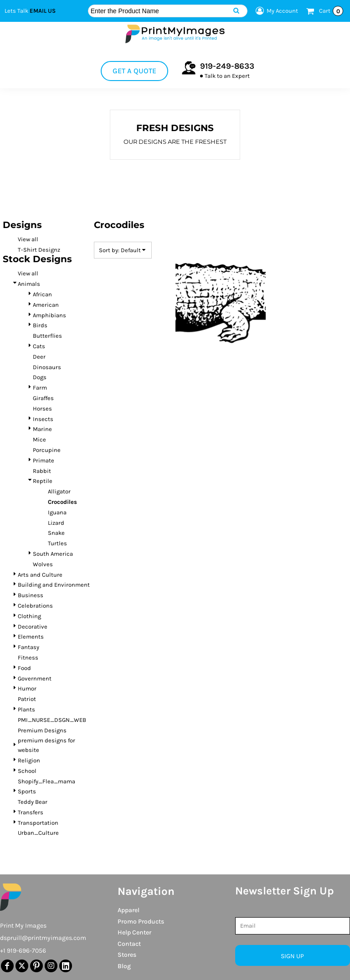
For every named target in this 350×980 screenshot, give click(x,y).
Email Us (43, 11)
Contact (129, 944)
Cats (39, 346)
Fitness (28, 658)
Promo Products (141, 922)
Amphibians (49, 315)
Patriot (27, 699)
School (27, 771)
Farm (40, 388)
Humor (27, 688)
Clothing (29, 616)
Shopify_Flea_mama (46, 781)
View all (28, 239)
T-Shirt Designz (39, 250)
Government (35, 678)
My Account (275, 11)
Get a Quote (134, 71)
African (42, 294)
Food (24, 668)
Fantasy (28, 647)
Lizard (56, 523)
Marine (42, 429)
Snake (56, 533)
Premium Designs (42, 730)
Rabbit (42, 471)
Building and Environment (54, 585)
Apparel (129, 910)
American (46, 305)
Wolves (43, 564)
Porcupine (47, 450)
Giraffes (43, 398)
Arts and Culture (40, 575)
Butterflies (47, 336)
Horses (42, 409)
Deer (39, 357)
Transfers (31, 812)
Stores (127, 955)
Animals (29, 284)
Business (31, 595)
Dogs (40, 377)
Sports (27, 791)
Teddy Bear (33, 802)
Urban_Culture (38, 833)
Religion (29, 760)
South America (53, 554)
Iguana (57, 512)
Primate (44, 460)
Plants (26, 709)
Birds (40, 325)
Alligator (59, 491)
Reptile (43, 481)
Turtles (57, 543)
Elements (31, 637)
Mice (39, 439)
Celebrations (35, 606)
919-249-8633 (227, 66)
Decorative (33, 627)
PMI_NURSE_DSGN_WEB (52, 720)
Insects (43, 419)
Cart (331, 11)
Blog (124, 966)
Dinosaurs (47, 367)
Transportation (38, 823)
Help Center (134, 932)
